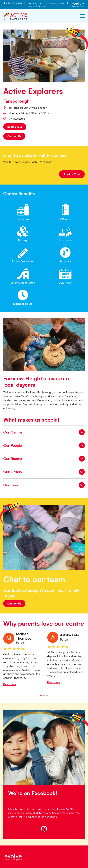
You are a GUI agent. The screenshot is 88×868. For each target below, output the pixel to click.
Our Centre (44, 433)
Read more (10, 684)
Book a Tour (15, 127)
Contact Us (14, 136)
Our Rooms (44, 459)
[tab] (41, 695)
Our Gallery (44, 472)
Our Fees (44, 486)
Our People (44, 446)
